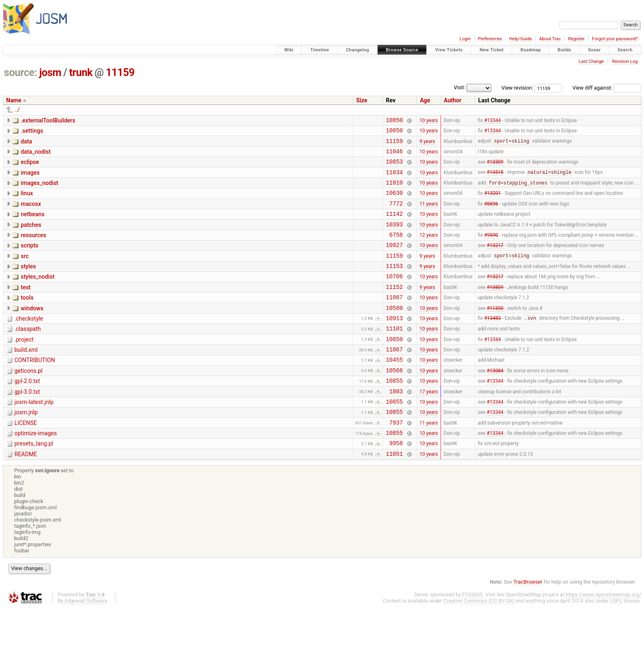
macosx (31, 214)
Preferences (490, 39)
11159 (120, 73)
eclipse (30, 167)
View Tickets (449, 50)
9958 (396, 482)
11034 (394, 179)
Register (576, 39)
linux (27, 202)
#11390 (495, 331)
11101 (394, 354)
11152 (394, 308)
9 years (427, 144)
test (25, 307)
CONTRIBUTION (35, 388)
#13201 (493, 203)
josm (50, 73)
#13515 (495, 180)
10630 (394, 202)
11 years (429, 214)
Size (362, 100)
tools (27, 319)
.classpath (28, 353)
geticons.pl (29, 400)
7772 (396, 214)
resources (33, 249)
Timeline (320, 50)
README (26, 494)
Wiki (289, 50)
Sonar (595, 50)
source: (21, 73)
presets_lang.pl (34, 482)
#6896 (491, 214)
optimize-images (36, 470)
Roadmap (531, 50)
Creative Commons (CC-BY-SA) (479, 641)
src (24, 272)
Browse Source (402, 50)
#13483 (493, 343)
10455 (394, 389)
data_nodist (36, 155)
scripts (29, 260)
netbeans (32, 225)
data (26, 144)
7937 (396, 459)
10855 (394, 412)
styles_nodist (37, 295)
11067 (394, 319)
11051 (394, 494)
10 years (429, 121)
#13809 (495, 307)
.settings (32, 132)
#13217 (495, 261)
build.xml (26, 377)
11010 (394, 191)
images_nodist (39, 190)
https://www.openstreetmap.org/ (603, 635)
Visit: (460, 87)
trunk (81, 73)
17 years (429, 424)
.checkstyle (29, 342)
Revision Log (625, 61)
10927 (394, 261)
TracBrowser (528, 622)
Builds (565, 50)
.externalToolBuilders (48, 120)
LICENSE (26, 459)
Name (14, 100)
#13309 (495, 168)
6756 (396, 249)
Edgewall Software (86, 641)
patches (31, 237)
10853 (394, 167)
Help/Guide (521, 39)
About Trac (550, 39)
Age (425, 100)
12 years (429, 249)
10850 (394, 121)
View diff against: (607, 88)
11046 (394, 156)
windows (32, 330)
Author (453, 100)
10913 (394, 343)
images (30, 179)
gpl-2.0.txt (27, 412)
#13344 (493, 121)
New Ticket (492, 50)
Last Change (591, 61)
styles (28, 284)
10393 (394, 238)
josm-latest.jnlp (34, 435)
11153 (394, 284)
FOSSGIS (472, 635)
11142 (394, 226)
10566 (394, 401)
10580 (394, 331)
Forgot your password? (615, 39)
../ (17, 110)
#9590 (491, 249)
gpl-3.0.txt (27, 424)
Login (465, 39)
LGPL (616, 641)
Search (625, 50)
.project (24, 365)
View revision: (517, 88)
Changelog (357, 50)
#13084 (495, 401)
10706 (394, 296)
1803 (396, 424)
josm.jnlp (26, 447)
